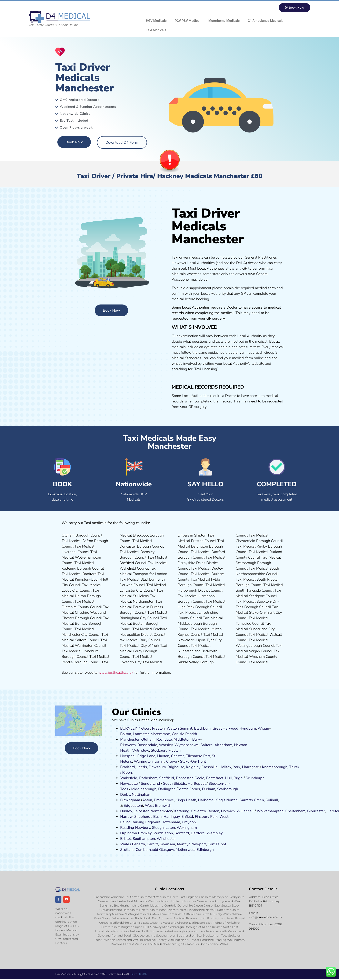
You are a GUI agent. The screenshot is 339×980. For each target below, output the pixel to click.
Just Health (139, 975)
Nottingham (142, 795)
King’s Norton (227, 800)
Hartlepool (197, 784)
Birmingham (130, 800)
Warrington (143, 762)
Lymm (159, 762)
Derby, (126, 795)
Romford (182, 833)
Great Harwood (225, 729)
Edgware (153, 822)
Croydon (189, 822)
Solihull (272, 800)
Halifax (225, 767)
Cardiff (152, 844)
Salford (207, 745)
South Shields (175, 784)
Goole (199, 778)
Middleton (182, 740)
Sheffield (167, 778)
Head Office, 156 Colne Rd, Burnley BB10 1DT (264, 901)
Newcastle (129, 784)
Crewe (172, 762)
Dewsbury (157, 767)
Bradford (128, 767)
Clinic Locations (169, 889)
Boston (213, 811)
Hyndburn (248, 729)
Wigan (263, 729)
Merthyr (183, 844)
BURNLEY (128, 729)
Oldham (148, 740)
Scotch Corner (189, 789)
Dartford (198, 833)
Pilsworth (128, 745)
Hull (228, 778)
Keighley (193, 767)
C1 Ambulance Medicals (266, 21)
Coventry (198, 811)
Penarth (138, 844)
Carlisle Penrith (184, 734)
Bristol (126, 839)
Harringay (172, 817)
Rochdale (164, 740)
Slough (157, 828)
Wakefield (129, 778)
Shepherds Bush (148, 817)
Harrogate (251, 767)
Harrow (126, 817)
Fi (196, 817)
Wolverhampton (270, 811)
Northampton (161, 811)
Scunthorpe (255, 778)
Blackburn (202, 729)
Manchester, (130, 740)
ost (174, 751)
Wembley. (215, 833)
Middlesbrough (144, 789)
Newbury (143, 828)
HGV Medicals (156, 21)
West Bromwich (158, 806)
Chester (177, 756)
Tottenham (171, 822)
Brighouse (176, 767)
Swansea (167, 844)
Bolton (126, 734)
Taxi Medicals (156, 30)
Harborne (206, 800)
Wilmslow (141, 751)
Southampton (144, 839)
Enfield (187, 817)
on (179, 751)
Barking (138, 822)
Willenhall (245, 811)
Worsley (166, 745)
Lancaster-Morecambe (151, 734)
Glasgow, (167, 850)
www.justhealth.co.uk (116, 672)
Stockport (159, 751)
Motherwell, (186, 850)
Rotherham (148, 778)
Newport (199, 844)
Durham (209, 789)
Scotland (127, 850)
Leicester (141, 811)
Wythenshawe (187, 745)
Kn (264, 767)
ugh (284, 767)
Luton (170, 828)
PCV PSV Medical (187, 21)
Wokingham (187, 828)
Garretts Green (252, 800)
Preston (158, 729)
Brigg (238, 778)
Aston (147, 800)
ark (215, 817)
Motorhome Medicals (224, 21)
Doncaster (184, 778)
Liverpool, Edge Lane (138, 756)
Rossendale (147, 745)
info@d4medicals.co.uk (266, 917)
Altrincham (223, 745)
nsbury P (205, 817)
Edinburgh (205, 850)
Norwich (228, 811)
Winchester (166, 839)
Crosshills (210, 767)
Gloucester (316, 811)
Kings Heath (186, 800)
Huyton (163, 756)
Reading (127, 828)
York (237, 767)
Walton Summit (179, 729)
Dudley (126, 811)
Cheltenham (295, 811)
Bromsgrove (164, 800)
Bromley (145, 833)
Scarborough (227, 789)
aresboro (274, 767)
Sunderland (150, 784)
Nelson (144, 729)
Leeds (142, 767)
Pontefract (215, 778)
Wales (126, 844)
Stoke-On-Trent (193, 762)
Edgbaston (132, 806)
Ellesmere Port (198, 756)
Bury (196, 740)
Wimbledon (163, 833)
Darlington (167, 789)
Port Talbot (217, 844)
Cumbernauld (147, 850)
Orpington (129, 833)
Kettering (181, 811)
